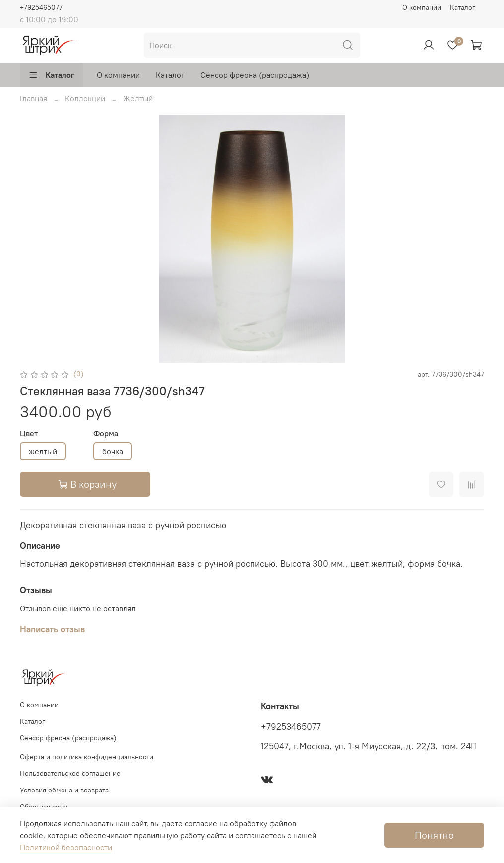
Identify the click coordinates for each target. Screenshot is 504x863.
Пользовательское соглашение (70, 773)
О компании (422, 7)
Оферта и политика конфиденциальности (87, 757)
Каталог (463, 7)
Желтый (138, 98)
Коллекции (85, 98)
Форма (106, 434)
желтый (43, 451)
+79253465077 (291, 727)
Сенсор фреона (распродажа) (255, 75)
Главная (33, 98)
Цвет (29, 434)
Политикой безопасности (66, 847)
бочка (113, 451)
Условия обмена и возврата (64, 790)
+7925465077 (41, 7)
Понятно (434, 835)
